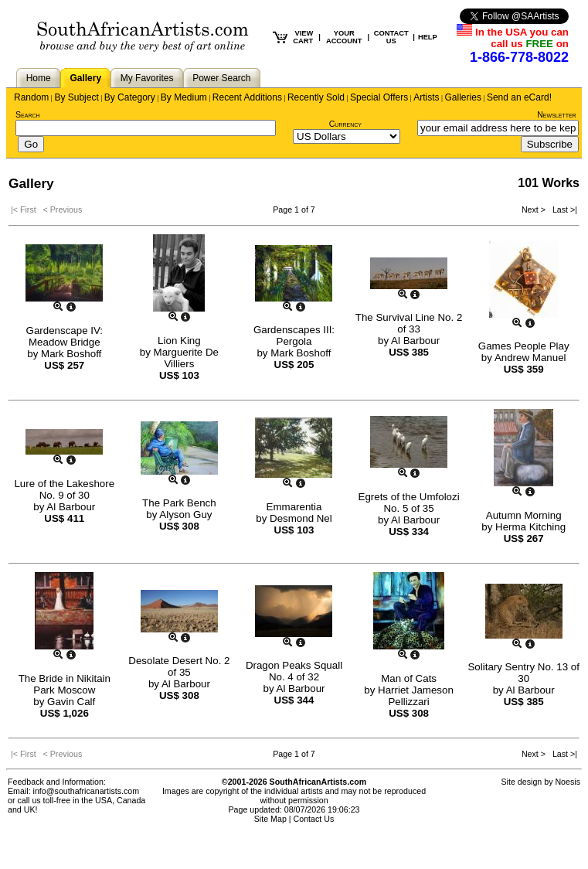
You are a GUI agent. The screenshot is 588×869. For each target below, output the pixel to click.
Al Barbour (415, 341)
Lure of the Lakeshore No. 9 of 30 (64, 489)
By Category (130, 97)
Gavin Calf (71, 702)
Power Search (221, 78)
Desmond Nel (301, 518)
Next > (535, 210)
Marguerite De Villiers (186, 358)
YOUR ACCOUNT (344, 37)
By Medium (184, 97)
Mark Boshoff (71, 354)
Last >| (563, 210)
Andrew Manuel (530, 358)
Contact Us (314, 819)
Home (39, 78)
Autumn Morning (524, 515)
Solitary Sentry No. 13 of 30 (523, 673)
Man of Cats (409, 678)
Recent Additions (247, 97)
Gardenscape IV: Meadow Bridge (65, 336)
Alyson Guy (185, 515)
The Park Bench (179, 503)
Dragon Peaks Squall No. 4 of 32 (294, 671)
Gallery (85, 78)
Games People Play (524, 346)
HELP (428, 37)
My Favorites (147, 78)
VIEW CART (303, 37)
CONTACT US (391, 37)
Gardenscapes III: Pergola (294, 336)
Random (31, 97)
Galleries (463, 97)
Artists (426, 97)
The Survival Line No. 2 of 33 (409, 323)
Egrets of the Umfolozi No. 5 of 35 (409, 503)
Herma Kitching (530, 527)
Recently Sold (316, 97)
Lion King (179, 341)
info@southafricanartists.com (87, 791)
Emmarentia (294, 507)
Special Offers (379, 97)
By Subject (76, 97)
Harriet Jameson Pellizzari (416, 696)
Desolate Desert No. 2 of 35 (179, 666)
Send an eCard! (519, 97)
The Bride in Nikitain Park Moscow (65, 684)
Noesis (568, 782)
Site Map (270, 819)
